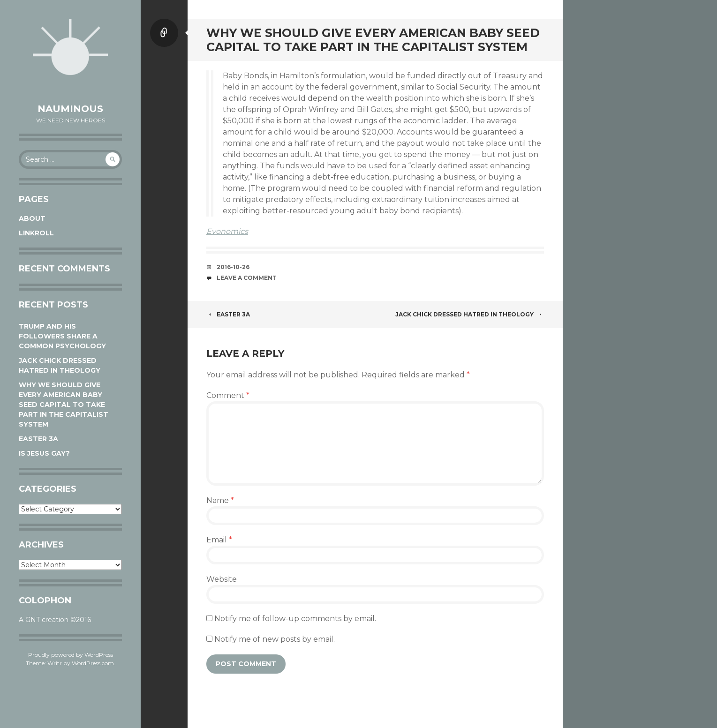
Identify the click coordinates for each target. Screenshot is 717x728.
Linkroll (36, 233)
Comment (228, 395)
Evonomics (227, 231)
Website (222, 579)
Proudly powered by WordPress (71, 655)
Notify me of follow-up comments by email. (295, 619)
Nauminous (70, 109)
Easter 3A (38, 439)
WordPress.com (93, 663)
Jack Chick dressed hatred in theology (470, 314)
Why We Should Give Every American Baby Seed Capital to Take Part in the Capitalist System (64, 405)
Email (219, 540)
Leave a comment (247, 278)
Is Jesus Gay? (44, 453)
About (32, 218)
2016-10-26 (233, 267)
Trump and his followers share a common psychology (62, 336)
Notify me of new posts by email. (275, 639)
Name (220, 500)
